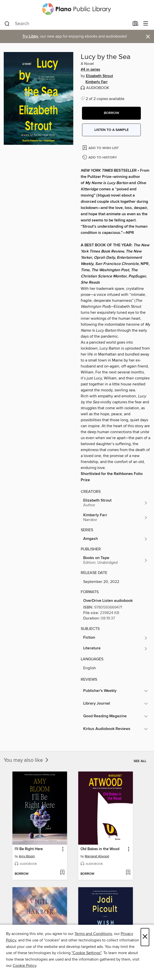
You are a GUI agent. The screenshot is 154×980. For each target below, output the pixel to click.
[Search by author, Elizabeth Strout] (115, 503)
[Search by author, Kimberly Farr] (115, 517)
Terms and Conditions (93, 934)
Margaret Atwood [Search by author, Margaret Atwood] (97, 856)
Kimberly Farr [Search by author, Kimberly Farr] (96, 82)
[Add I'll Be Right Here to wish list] (62, 873)
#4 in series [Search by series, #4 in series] (90, 70)
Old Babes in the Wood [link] (100, 849)
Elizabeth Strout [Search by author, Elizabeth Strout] (99, 76)
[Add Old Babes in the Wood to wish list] (128, 873)
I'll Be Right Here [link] (29, 849)
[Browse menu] (146, 24)
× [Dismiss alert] (148, 37)
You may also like (27, 760)
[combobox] (67, 24)
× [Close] (145, 937)
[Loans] (135, 25)
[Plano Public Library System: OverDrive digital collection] (77, 9)
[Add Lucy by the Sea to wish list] (101, 148)
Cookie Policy (24, 966)
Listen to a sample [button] (112, 130)
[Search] (7, 24)
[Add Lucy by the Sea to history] (100, 158)
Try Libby (30, 36)
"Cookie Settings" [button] (86, 953)
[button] (111, 113)
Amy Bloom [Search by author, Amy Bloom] (27, 856)
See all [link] (140, 761)
